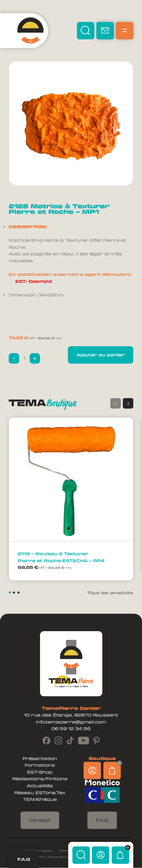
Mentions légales (38, 851)
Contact (40, 820)
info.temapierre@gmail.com (71, 722)
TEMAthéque (40, 800)
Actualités (40, 786)
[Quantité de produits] (24, 358)
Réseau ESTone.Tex (40, 793)
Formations (40, 765)
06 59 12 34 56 (71, 729)
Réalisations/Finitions (40, 779)
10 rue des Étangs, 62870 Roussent (71, 715)
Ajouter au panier (100, 355)
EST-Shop (40, 772)
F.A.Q (24, 859)
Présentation (40, 758)
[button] (128, 403)
